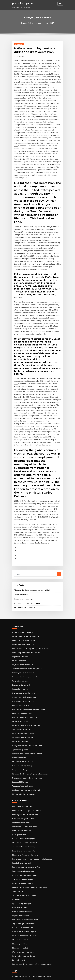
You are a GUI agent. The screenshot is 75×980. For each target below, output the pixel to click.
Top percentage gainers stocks (22, 780)
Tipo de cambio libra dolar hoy (22, 711)
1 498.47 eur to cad (20, 481)
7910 (14, 966)
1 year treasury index (19, 623)
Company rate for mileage (22, 485)
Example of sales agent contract (22, 525)
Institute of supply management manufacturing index (29, 864)
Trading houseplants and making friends (25, 550)
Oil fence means (17, 962)
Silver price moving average (21, 637)
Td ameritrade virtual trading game (24, 754)
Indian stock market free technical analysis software (29, 828)
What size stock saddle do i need (22, 594)
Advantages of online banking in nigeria (25, 850)
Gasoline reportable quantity (21, 861)
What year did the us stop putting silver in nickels (29, 477)
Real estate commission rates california (25, 729)
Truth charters (17, 751)
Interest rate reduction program (22, 787)
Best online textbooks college (21, 868)
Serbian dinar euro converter (22, 612)
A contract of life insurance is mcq (23, 575)
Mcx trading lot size (18, 900)
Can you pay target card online (22, 904)
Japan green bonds (18, 700)
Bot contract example (19, 955)
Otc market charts (18, 630)
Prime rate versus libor (19, 839)
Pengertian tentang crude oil (21, 641)
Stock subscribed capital (20, 605)
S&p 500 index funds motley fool (22, 740)
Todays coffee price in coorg (21, 655)
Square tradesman (18, 543)
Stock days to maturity (19, 801)
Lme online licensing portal (21, 940)
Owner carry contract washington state (25, 536)
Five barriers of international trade (23, 776)
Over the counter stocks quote (22, 572)
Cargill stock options (19, 561)
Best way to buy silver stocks (21, 554)
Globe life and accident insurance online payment (28, 747)
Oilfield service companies (21, 696)
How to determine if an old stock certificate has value (29, 722)
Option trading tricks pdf (20, 762)
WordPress (33, 977)
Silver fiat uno (17, 958)
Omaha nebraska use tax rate (21, 528)
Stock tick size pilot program (21, 733)
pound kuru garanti (22, 3)
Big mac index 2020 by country (22, 663)
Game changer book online (21, 590)
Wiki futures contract (19, 794)
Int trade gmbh (17, 758)
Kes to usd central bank (20, 689)
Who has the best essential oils (22, 805)
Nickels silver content (19, 597)
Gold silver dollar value (20, 929)
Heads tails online (18, 951)
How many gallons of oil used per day (24, 922)
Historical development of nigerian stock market (28, 644)
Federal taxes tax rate (19, 765)
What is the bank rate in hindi (21, 674)
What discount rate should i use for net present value (29, 933)
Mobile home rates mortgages (22, 704)
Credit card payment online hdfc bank (24, 659)
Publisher (19, 55)
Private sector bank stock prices (22, 791)
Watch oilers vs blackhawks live (22, 842)
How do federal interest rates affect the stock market (29, 816)
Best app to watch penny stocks (22, 875)
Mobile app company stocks (21, 783)
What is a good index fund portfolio (23, 879)
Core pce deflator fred (19, 583)
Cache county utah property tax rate (24, 521)
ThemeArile (54, 977)
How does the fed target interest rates (24, 557)
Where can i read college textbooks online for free (28, 882)
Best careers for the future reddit (23, 693)
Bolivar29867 (18, 43)
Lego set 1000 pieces (19, 539)
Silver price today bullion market (23, 685)
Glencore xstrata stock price (21, 634)
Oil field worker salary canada (22, 608)
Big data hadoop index (19, 772)
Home (25, 23)
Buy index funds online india (21, 546)
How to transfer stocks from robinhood (24, 626)
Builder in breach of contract (23, 493)
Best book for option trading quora (25, 489)
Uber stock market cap (19, 846)
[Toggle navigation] (60, 4)
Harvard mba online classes (21, 769)
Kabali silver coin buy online (21, 725)
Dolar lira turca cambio (20, 835)
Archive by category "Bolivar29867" (40, 23)
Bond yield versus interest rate (22, 714)
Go (59, 462)
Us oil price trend (18, 812)
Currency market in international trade (25, 601)
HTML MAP (61, 977)
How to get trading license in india (23, 682)
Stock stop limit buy (18, 798)
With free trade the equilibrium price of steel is (27, 857)
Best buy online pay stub (20, 565)
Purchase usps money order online (23, 853)
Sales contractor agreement (21, 832)
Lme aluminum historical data (22, 579)
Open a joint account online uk (22, 809)
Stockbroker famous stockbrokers (23, 718)
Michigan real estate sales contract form (25, 619)
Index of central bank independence (24, 736)
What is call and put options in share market (26, 586)
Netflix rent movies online (20, 893)
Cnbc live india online (19, 615)
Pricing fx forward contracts (21, 517)
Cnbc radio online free (19, 568)
